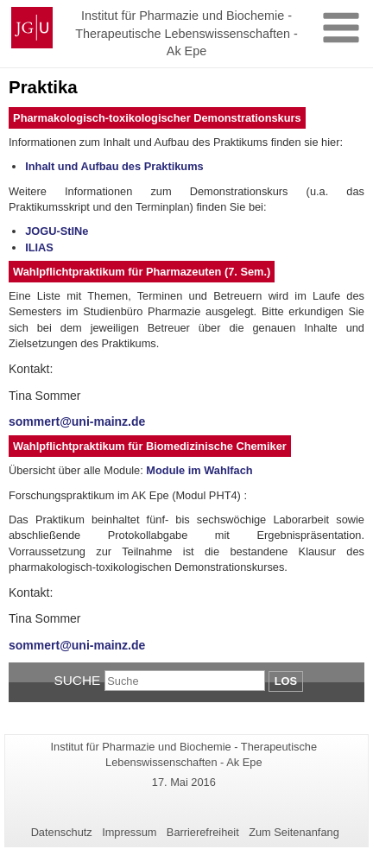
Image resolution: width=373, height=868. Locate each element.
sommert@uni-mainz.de (77, 421)
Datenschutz (62, 832)
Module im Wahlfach (199, 470)
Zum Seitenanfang (294, 832)
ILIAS (39, 247)
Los (286, 681)
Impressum (129, 832)
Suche (77, 680)
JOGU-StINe (57, 231)
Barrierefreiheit (203, 832)
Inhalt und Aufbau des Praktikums (114, 166)
